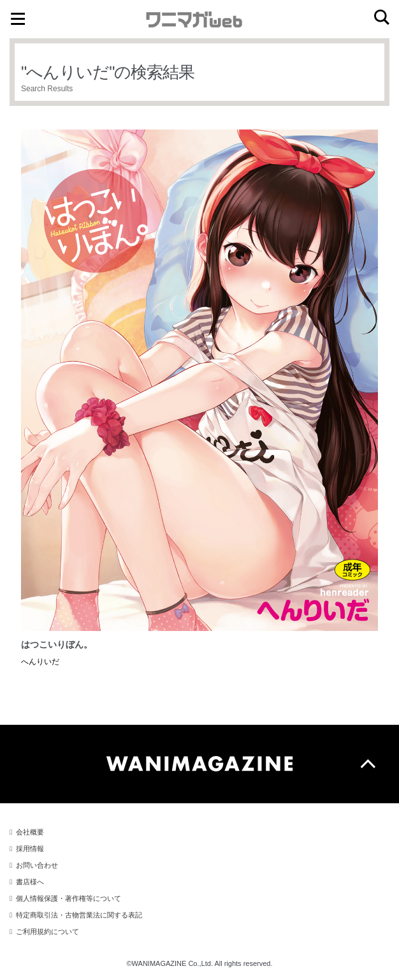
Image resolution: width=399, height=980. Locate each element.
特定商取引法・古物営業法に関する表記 (79, 915)
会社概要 (30, 832)
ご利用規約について (47, 932)
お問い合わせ (37, 865)
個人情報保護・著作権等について (69, 898)
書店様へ (30, 882)
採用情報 (30, 849)
